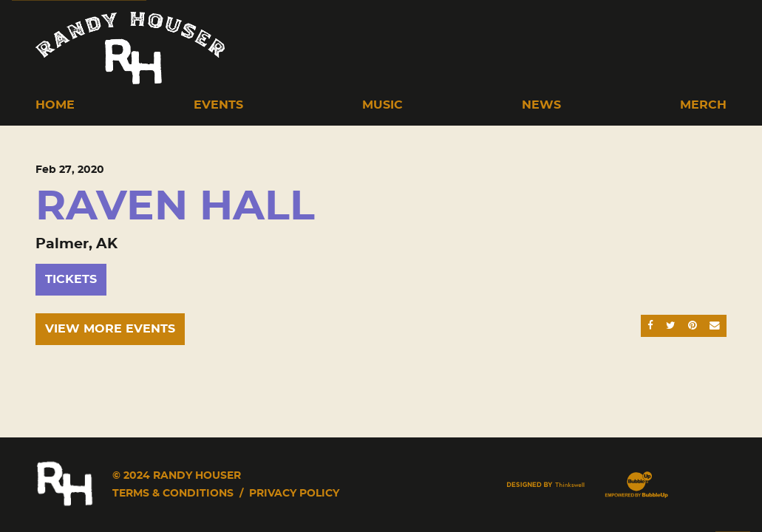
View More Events (110, 329)
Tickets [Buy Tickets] (71, 279)
